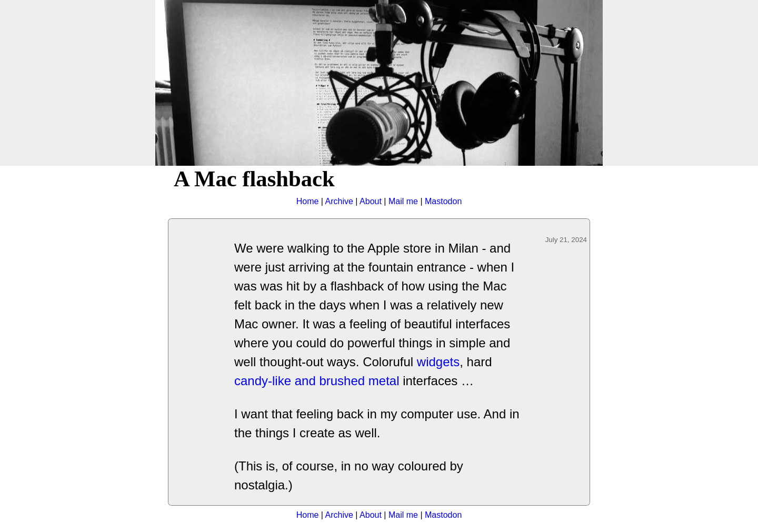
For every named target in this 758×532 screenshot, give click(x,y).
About (371, 201)
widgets (438, 362)
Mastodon (443, 201)
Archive (339, 201)
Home (308, 201)
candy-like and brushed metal (317, 381)
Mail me (403, 201)
